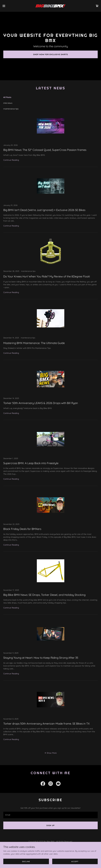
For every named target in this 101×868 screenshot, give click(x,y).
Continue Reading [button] (11, 160)
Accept (75, 861)
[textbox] (50, 815)
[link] (50, 6)
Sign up (50, 825)
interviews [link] (8, 103)
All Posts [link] (7, 97)
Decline (26, 861)
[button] (9, 6)
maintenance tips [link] (11, 109)
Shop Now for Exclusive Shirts (51, 54)
